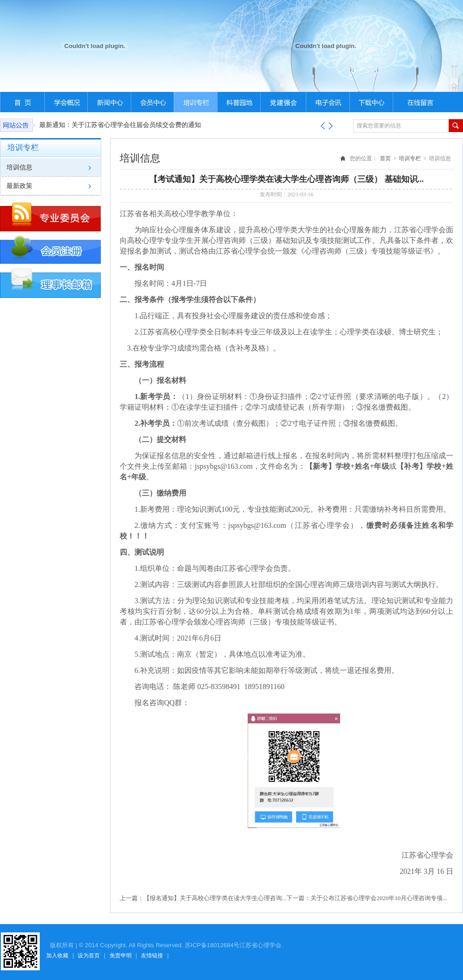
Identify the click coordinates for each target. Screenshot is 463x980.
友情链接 (152, 956)
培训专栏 (410, 158)
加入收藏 (57, 956)
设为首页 (89, 956)
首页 (385, 158)
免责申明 (121, 956)
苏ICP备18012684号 (212, 945)
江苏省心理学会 (260, 945)
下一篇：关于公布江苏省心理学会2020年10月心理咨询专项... (367, 898)
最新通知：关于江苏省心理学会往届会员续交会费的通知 (120, 125)
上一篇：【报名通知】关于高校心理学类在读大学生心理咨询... (203, 898)
